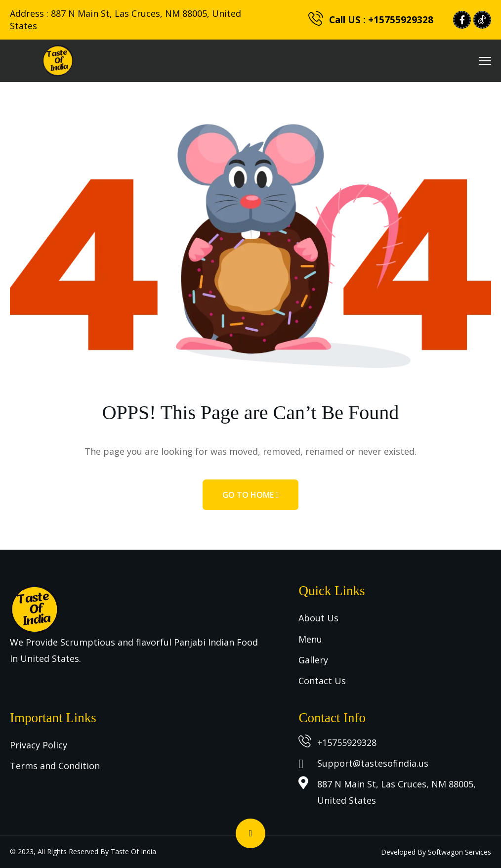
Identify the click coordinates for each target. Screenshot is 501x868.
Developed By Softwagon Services (436, 852)
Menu (310, 639)
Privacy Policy (39, 745)
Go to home (250, 495)
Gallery (313, 660)
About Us (318, 618)
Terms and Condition (55, 766)
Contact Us (322, 681)
